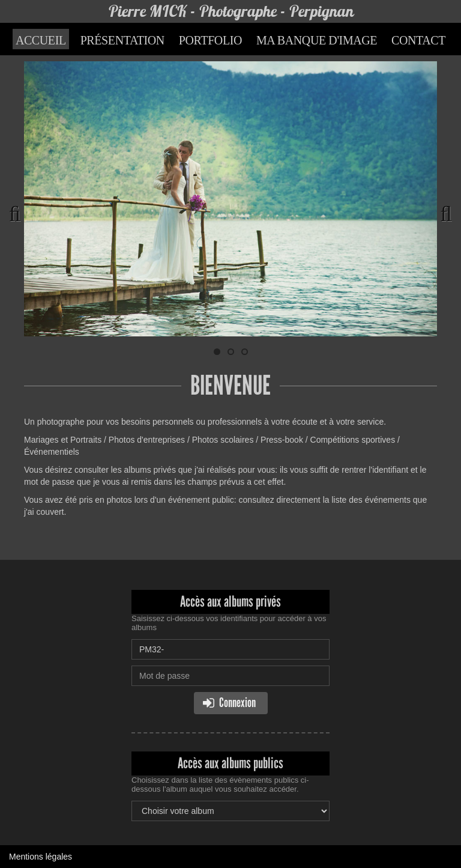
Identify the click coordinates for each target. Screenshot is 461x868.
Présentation (122, 40)
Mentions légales (41, 857)
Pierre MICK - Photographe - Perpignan (231, 11)
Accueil (41, 40)
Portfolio (210, 40)
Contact (418, 40)
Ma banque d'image (317, 40)
